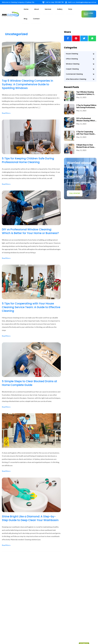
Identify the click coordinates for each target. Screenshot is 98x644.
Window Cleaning (73, 55)
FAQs (60, 9)
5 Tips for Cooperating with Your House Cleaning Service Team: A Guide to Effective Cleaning (29, 302)
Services (45, 9)
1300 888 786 (59, 2)
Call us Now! (75, 184)
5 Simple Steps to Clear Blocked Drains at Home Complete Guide (31, 378)
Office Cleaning (72, 50)
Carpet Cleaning (72, 60)
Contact (72, 9)
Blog (65, 9)
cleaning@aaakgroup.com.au (86, 2)
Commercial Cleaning (74, 65)
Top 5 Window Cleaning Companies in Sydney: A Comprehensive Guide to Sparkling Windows (29, 75)
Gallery (53, 9)
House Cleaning (72, 44)
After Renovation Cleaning (76, 70)
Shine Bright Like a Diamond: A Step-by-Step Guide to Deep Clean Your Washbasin (30, 515)
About (37, 9)
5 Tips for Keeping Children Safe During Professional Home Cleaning (29, 151)
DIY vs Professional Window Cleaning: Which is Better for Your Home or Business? (28, 224)
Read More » (7, 104)
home (31, 9)
